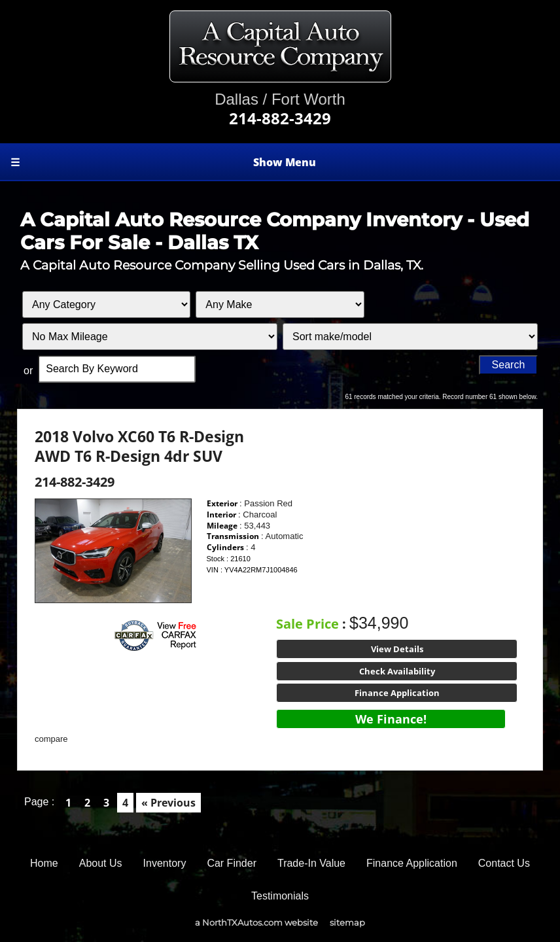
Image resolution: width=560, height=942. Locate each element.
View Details (397, 649)
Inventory (165, 863)
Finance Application (397, 693)
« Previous (168, 803)
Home (44, 863)
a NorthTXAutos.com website (256, 922)
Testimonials (280, 896)
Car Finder (232, 863)
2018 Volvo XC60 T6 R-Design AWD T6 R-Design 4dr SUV (139, 446)
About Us (101, 863)
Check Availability (397, 671)
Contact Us (504, 863)
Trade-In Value (311, 863)
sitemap (347, 922)
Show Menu (163, 162)
